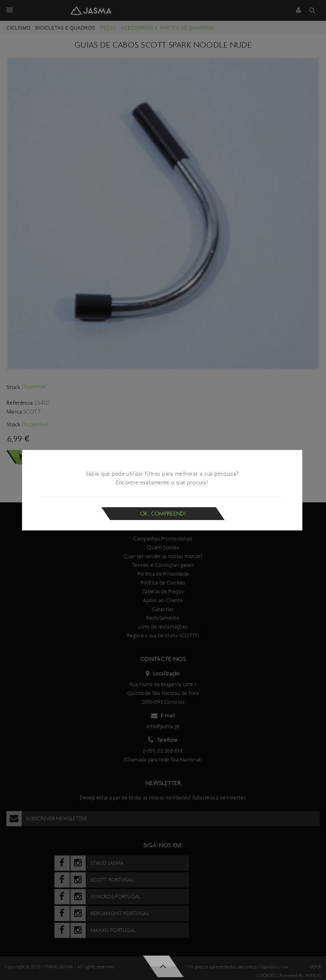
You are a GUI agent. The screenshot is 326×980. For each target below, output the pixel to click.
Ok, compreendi (163, 514)
